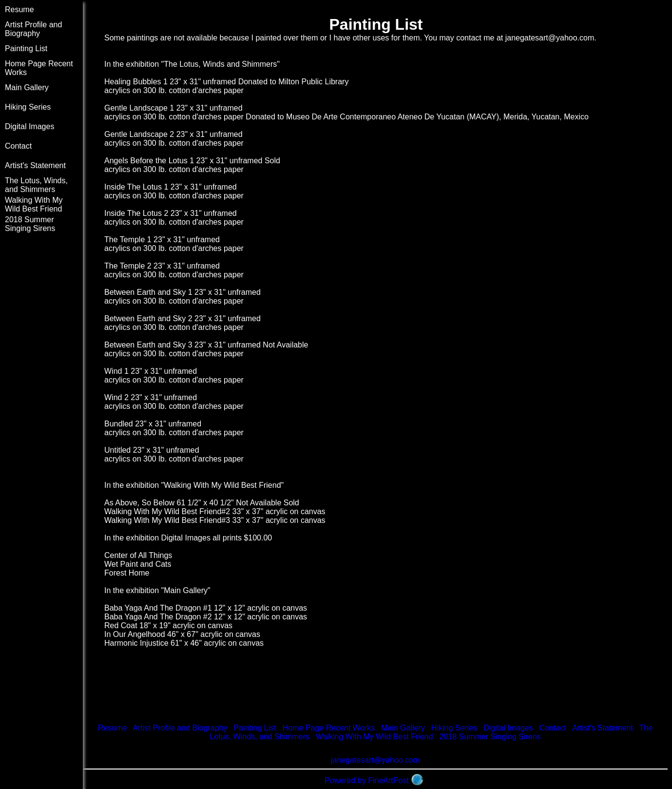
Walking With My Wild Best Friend (34, 204)
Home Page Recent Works (329, 728)
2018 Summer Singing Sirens (30, 224)
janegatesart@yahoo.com (550, 38)
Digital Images (29, 126)
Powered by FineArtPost (367, 780)
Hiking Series (28, 107)
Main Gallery (27, 87)
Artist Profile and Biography (33, 29)
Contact (18, 146)
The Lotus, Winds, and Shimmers (36, 185)
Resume (19, 10)
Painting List (26, 48)
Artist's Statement (35, 165)
